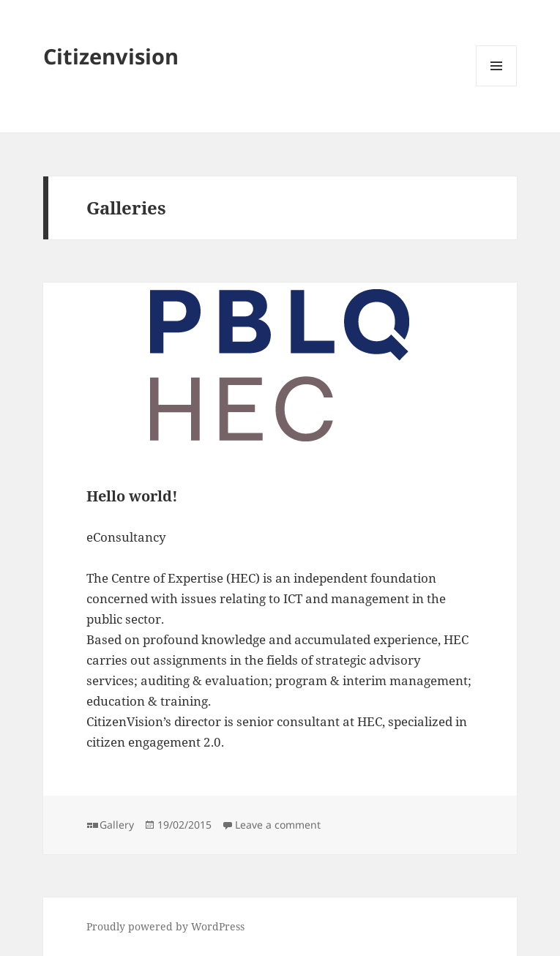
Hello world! (132, 496)
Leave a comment (278, 825)
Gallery (117, 825)
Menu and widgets (497, 86)
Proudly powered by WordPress (165, 926)
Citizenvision (111, 56)
